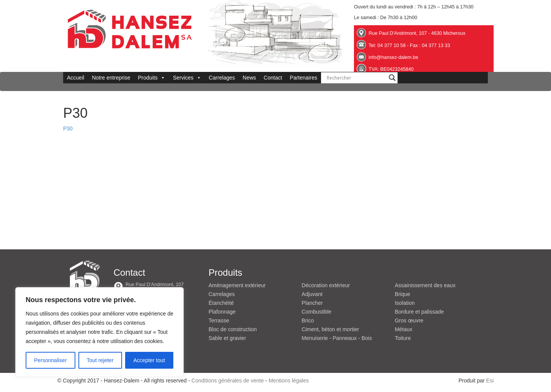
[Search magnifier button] (392, 78)
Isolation (405, 303)
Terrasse (219, 320)
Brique (403, 294)
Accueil (76, 78)
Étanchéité (221, 303)
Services (187, 78)
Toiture (403, 338)
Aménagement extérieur (237, 285)
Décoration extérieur (326, 285)
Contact (273, 78)
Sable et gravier (227, 338)
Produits (152, 78)
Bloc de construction (233, 329)
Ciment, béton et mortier (330, 329)
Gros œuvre (409, 320)
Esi (490, 381)
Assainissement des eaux (425, 285)
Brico (308, 320)
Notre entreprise (111, 78)
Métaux (404, 329)
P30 (68, 128)
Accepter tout (149, 360)
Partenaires (303, 78)
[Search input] (356, 78)
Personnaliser (51, 360)
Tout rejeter (100, 360)
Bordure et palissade (419, 312)
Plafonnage (222, 312)
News (249, 78)
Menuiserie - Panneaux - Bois (337, 338)
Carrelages (222, 78)
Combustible (316, 312)
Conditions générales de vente (227, 381)
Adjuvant (312, 294)
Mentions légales (289, 381)
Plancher (312, 303)
